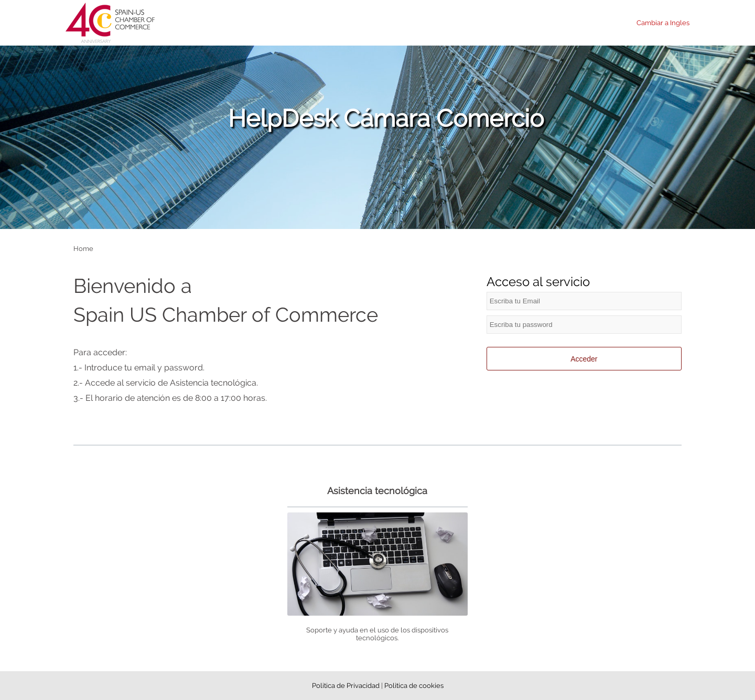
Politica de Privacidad (347, 686)
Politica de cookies (414, 686)
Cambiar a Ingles (663, 23)
